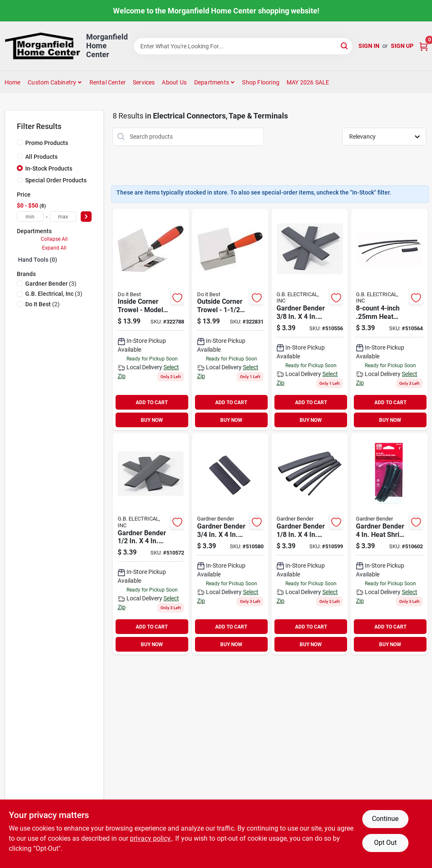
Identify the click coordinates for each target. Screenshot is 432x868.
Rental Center (108, 82)
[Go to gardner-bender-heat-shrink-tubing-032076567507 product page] (230, 544)
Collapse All (54, 239)
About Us (174, 82)
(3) (51, 284)
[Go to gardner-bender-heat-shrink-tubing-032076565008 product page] (151, 544)
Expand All (54, 248)
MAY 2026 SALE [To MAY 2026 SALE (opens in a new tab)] (308, 82)
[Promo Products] (20, 142)
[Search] (345, 46)
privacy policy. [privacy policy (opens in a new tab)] (151, 838)
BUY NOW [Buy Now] (152, 420)
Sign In (369, 46)
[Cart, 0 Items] (424, 46)
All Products (41, 157)
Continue (385, 819)
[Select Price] (86, 217)
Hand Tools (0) (38, 260)
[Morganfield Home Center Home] (42, 46)
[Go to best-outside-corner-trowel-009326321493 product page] (230, 320)
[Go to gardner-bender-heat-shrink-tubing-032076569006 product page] (389, 544)
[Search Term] (243, 46)
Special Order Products (56, 180)
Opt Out (385, 843)
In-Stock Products (49, 168)
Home (13, 82)
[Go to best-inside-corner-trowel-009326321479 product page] (151, 320)
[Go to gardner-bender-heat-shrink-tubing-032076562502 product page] (389, 320)
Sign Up (402, 46)
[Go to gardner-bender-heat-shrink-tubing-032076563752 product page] (310, 320)
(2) (42, 304)
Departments (212, 82)
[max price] (63, 217)
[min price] (30, 217)
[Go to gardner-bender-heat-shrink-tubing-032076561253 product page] (310, 544)
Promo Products (47, 143)
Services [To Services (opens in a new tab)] (144, 82)
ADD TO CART (152, 402)
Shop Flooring (261, 82)
